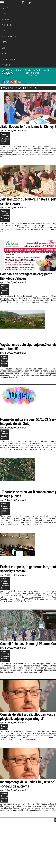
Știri (2, 144)
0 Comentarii (20, 131)
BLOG (4, 53)
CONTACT (6, 65)
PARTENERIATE (8, 59)
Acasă (3, 134)
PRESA (4, 42)
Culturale (4, 136)
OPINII (4, 48)
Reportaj (4, 361)
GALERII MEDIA (9, 36)
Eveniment (5, 139)
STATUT (5, 13)
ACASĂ (5, 8)
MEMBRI (5, 19)
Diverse (4, 359)
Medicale (4, 433)
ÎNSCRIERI (6, 25)
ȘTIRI (4, 31)
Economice (5, 508)
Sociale (4, 141)
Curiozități (5, 216)
